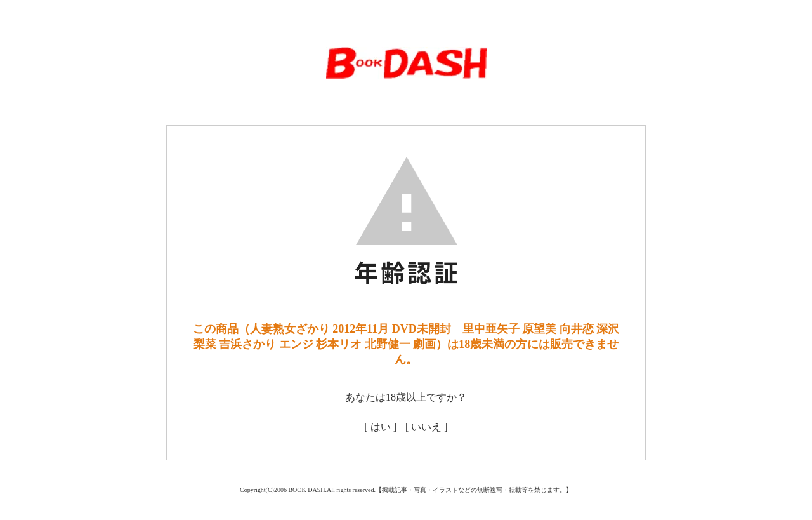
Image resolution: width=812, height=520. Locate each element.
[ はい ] (380, 427)
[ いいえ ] (427, 427)
